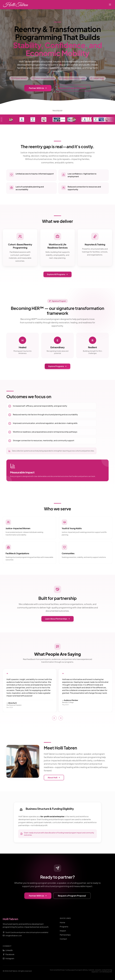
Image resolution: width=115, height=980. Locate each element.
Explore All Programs (57, 274)
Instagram (8, 958)
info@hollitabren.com (14, 936)
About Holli (54, 778)
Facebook (9, 954)
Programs (64, 927)
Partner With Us (38, 88)
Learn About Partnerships (57, 619)
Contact (63, 939)
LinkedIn (8, 950)
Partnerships (65, 935)
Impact (63, 931)
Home (62, 922)
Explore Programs (58, 366)
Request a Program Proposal (72, 88)
